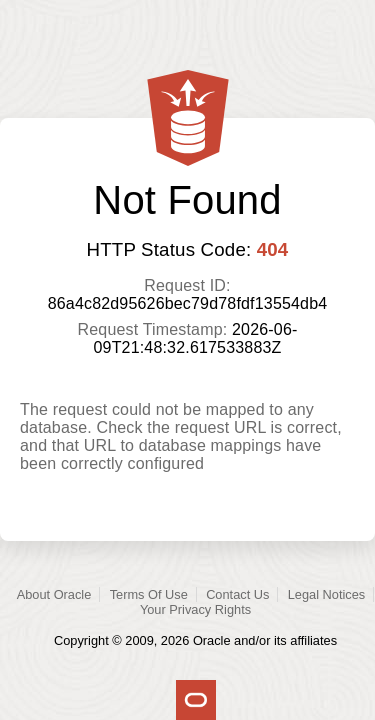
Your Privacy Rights (195, 609)
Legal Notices (327, 594)
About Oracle (54, 594)
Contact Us (237, 594)
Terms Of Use (149, 594)
